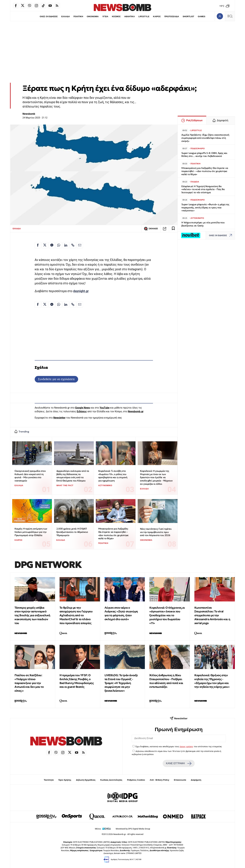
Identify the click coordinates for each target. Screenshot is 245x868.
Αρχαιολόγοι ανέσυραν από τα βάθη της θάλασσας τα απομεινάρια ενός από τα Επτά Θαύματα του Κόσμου (73, 476)
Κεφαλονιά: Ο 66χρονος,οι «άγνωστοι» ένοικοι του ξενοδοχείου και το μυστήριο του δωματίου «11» (167, 615)
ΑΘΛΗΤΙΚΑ (129, 16)
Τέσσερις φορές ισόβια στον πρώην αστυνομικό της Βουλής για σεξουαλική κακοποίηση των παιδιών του (32, 615)
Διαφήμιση (196, 780)
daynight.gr (81, 291)
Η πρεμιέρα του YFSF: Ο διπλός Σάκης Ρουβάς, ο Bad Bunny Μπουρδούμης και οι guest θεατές (77, 681)
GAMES (202, 16)
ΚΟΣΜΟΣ (116, 16)
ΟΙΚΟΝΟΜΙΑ (93, 16)
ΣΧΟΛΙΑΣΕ (151, 229)
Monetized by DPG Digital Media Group (133, 829)
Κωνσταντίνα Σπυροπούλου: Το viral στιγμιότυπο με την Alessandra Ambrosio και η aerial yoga (212, 615)
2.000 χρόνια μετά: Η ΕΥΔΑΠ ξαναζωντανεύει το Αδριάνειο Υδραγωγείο (72, 532)
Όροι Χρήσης (65, 780)
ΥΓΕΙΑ (105, 16)
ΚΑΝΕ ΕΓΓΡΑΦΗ (179, 763)
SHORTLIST (188, 16)
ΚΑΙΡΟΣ (157, 16)
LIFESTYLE (144, 16)
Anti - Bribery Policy (159, 780)
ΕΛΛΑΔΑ (66, 16)
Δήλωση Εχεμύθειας (86, 780)
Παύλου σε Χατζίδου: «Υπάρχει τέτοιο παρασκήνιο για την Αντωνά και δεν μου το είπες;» (29, 683)
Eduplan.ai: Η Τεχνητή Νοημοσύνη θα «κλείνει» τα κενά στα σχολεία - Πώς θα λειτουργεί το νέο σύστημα (203, 189)
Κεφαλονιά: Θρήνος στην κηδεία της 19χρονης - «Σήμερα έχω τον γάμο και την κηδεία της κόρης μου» (212, 681)
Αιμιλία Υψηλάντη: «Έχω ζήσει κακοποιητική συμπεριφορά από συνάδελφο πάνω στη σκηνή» (205, 138)
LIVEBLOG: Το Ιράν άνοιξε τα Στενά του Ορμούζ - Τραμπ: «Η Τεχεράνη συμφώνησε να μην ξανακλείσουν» (121, 683)
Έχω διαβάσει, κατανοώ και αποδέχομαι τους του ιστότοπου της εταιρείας (179, 746)
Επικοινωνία (180, 780)
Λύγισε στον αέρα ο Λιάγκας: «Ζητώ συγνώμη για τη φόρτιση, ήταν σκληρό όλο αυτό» (121, 613)
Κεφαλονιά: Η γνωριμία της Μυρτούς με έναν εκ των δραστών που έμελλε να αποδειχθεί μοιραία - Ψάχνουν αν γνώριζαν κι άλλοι (156, 477)
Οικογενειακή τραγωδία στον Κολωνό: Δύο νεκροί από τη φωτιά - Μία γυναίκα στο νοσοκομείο (30, 476)
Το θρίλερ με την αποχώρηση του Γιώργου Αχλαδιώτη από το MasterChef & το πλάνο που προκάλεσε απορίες (76, 615)
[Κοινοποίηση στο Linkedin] (66, 245)
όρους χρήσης (186, 746)
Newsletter (59, 418)
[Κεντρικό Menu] (230, 16)
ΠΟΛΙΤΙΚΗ (78, 16)
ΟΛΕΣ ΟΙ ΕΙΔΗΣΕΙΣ (49, 16)
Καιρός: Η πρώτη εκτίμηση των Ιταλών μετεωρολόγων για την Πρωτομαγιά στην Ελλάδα (31, 532)
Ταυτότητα (49, 780)
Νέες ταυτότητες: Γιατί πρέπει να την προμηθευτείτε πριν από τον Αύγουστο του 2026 (156, 532)
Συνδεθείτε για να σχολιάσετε (56, 379)
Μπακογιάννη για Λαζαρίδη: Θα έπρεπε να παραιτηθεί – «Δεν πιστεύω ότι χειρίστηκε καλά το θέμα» (113, 533)
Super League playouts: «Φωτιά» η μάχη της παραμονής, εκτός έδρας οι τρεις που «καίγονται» (205, 207)
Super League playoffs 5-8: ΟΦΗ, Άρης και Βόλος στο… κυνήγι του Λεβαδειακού (204, 155)
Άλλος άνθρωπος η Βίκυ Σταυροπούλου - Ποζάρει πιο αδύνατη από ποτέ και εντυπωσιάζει (166, 681)
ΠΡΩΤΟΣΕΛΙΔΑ (172, 16)
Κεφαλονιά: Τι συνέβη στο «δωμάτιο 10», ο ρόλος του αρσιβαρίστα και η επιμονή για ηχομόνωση (113, 476)
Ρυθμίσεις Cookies (136, 780)
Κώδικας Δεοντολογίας (111, 780)
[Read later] (173, 229)
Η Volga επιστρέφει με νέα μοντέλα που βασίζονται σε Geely (203, 224)
